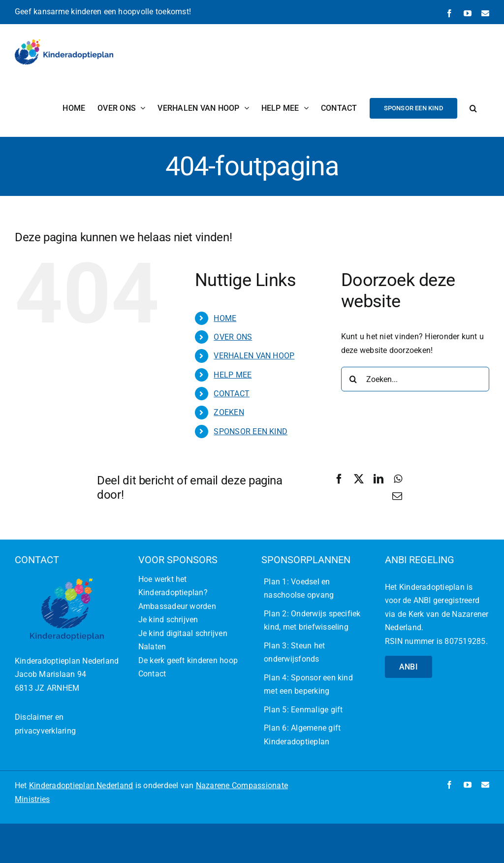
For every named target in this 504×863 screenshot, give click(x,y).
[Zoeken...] (415, 379)
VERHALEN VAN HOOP (254, 356)
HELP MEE (233, 375)
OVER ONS (233, 337)
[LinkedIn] (378, 479)
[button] (473, 108)
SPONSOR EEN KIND (251, 431)
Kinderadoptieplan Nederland (81, 785)
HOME (225, 318)
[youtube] (468, 785)
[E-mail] (397, 496)
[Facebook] (339, 479)
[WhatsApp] (398, 479)
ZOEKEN (229, 412)
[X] (359, 479)
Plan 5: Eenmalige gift (303, 710)
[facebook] (449, 785)
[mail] (485, 785)
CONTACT (232, 394)
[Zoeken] (353, 379)
